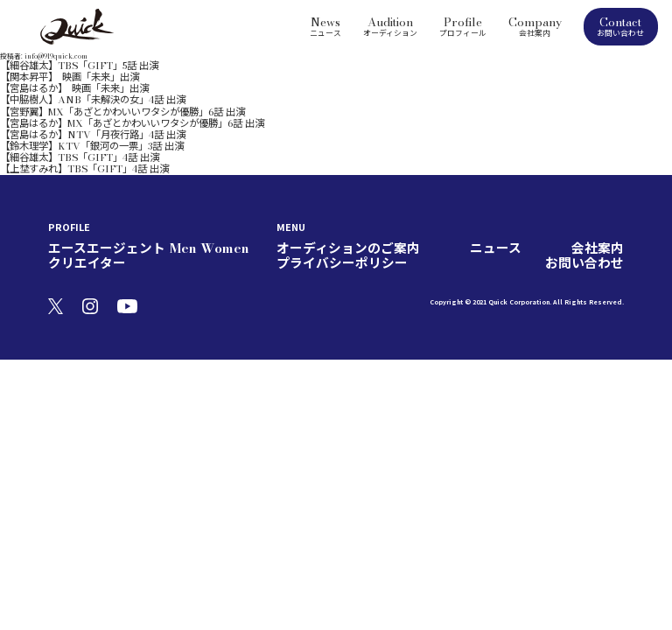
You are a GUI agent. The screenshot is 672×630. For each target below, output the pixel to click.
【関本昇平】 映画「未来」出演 (51, 72)
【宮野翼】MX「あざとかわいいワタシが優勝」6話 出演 (89, 94)
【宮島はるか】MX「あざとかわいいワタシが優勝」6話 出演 (96, 102)
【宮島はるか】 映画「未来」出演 (54, 80)
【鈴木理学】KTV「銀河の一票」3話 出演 (66, 118)
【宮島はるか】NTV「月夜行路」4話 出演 (66, 110)
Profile (463, 25)
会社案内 (445, 210)
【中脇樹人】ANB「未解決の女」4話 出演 (66, 87)
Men (142, 210)
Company (535, 25)
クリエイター (223, 210)
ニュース (400, 210)
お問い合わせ (598, 210)
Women (174, 210)
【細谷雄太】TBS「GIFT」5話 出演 (55, 64)
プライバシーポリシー (517, 210)
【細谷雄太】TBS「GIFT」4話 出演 (56, 126)
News (325, 25)
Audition (390, 25)
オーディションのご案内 (324, 210)
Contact (621, 26)
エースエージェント (87, 210)
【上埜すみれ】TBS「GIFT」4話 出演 (59, 134)
